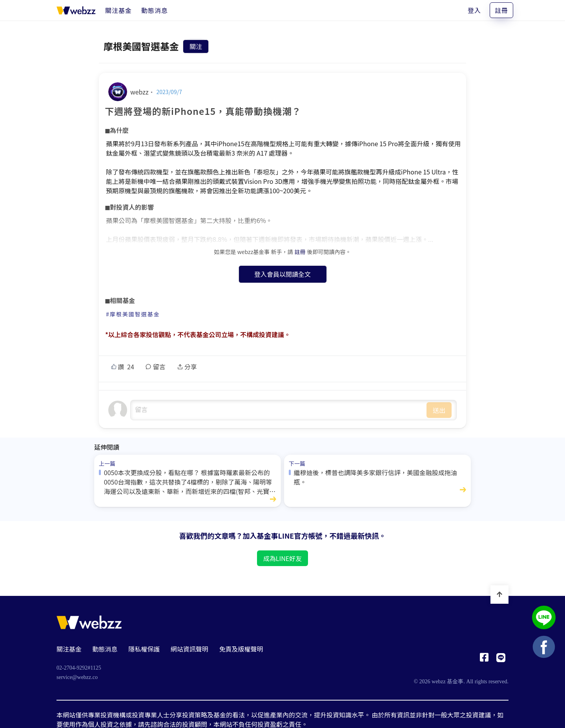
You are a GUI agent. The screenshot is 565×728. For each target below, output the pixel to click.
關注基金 (69, 649)
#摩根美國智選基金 (133, 314)
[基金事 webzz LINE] (501, 659)
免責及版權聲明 (241, 649)
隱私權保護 (144, 649)
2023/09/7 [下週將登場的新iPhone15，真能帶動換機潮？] (169, 92)
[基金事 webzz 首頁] (76, 10)
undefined (279, 410)
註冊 (501, 10)
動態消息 (105, 649)
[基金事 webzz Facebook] (484, 659)
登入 (474, 10)
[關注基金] (118, 10)
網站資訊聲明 (190, 649)
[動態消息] (155, 10)
